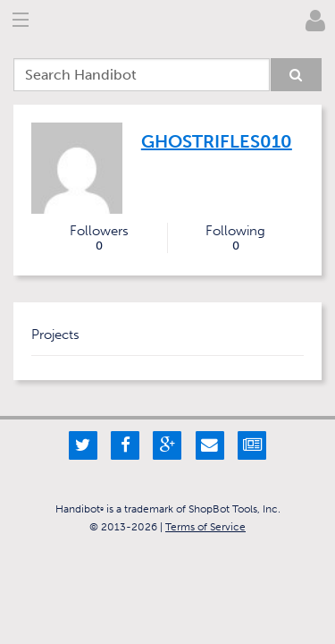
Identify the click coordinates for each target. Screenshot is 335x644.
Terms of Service (205, 527)
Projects (55, 335)
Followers (99, 238)
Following (236, 238)
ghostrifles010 (217, 141)
